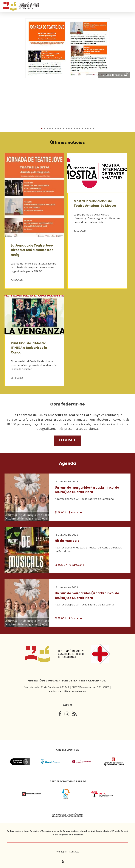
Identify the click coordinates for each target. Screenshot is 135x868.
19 (91, 129)
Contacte (74, 852)
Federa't (67, 440)
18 (88, 129)
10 (66, 129)
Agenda (67, 463)
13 (74, 129)
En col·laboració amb (68, 815)
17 (85, 129)
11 (69, 129)
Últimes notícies (67, 142)
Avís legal (61, 852)
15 (80, 129)
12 (72, 129)
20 (93, 129)
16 (82, 129)
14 (77, 129)
